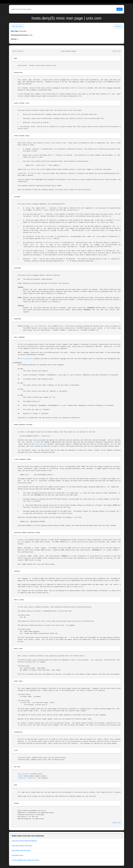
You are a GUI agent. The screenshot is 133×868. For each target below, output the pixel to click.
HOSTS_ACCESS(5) (18, 51)
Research (118, 26)
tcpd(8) (20, 776)
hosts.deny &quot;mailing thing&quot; (24, 841)
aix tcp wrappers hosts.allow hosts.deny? (26, 860)
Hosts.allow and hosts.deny (21, 850)
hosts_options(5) (81, 88)
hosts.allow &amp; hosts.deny (22, 846)
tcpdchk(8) (22, 778)
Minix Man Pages (17, 26)
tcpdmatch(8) (32, 778)
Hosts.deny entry (18, 855)
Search (119, 9)
